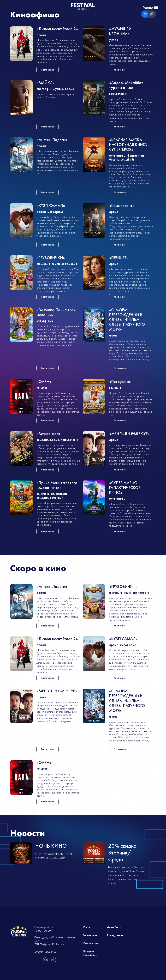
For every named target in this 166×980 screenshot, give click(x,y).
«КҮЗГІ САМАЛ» (51, 206)
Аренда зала (115, 935)
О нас (87, 927)
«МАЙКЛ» (46, 83)
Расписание (90, 935)
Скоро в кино (91, 943)
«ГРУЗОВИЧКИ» (51, 258)
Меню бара (114, 927)
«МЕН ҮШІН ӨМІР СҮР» (129, 434)
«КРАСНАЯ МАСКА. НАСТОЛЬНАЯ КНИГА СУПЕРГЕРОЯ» (128, 145)
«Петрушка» (120, 382)
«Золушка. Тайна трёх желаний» (56, 312)
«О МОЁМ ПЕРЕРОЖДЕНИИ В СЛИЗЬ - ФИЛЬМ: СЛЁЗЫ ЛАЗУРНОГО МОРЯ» (127, 320)
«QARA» (44, 382)
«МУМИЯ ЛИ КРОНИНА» (120, 31)
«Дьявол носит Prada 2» (57, 29)
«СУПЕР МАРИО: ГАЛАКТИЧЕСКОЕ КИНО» (125, 488)
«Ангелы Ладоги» (52, 140)
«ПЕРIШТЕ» (119, 258)
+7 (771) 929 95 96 (46, 952)
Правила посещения (90, 953)
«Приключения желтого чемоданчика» (57, 485)
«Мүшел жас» (48, 434)
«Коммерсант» (122, 206)
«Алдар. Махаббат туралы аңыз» (126, 85)
